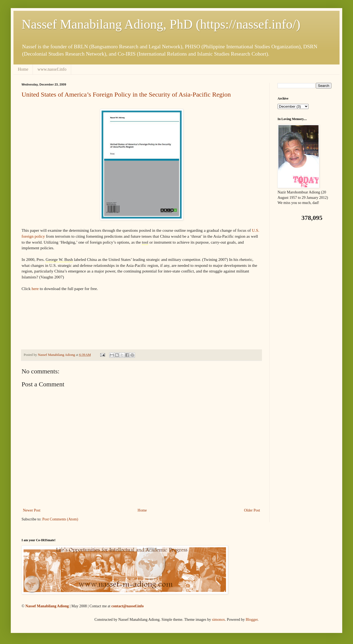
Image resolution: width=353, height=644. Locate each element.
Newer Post (32, 510)
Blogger (252, 620)
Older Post (252, 510)
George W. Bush (59, 259)
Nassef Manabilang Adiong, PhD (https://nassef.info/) (161, 24)
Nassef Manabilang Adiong (47, 606)
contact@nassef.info (127, 606)
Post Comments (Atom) (60, 519)
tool (145, 242)
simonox (218, 620)
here (35, 289)
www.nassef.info (52, 69)
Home (23, 69)
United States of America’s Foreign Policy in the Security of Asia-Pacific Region (126, 94)
